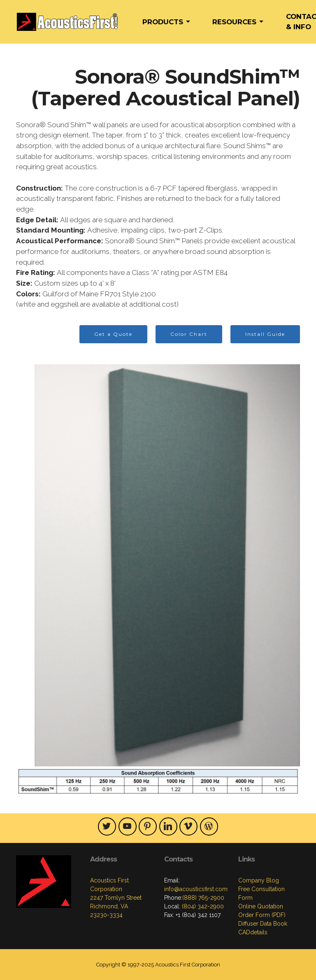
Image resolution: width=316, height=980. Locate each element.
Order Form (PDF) (262, 915)
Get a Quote (113, 334)
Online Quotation (261, 906)
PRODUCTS (163, 22)
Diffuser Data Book (263, 924)
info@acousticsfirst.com (196, 889)
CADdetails (253, 932)
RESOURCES (234, 22)
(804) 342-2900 (202, 906)
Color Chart (189, 334)
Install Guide (265, 334)
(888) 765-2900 (203, 898)
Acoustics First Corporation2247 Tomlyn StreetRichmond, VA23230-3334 (116, 898)
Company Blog (259, 880)
